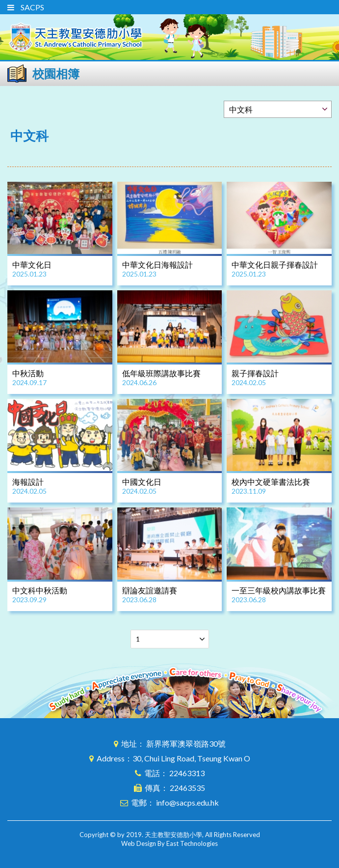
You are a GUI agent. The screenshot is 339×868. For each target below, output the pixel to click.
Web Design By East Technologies (169, 843)
